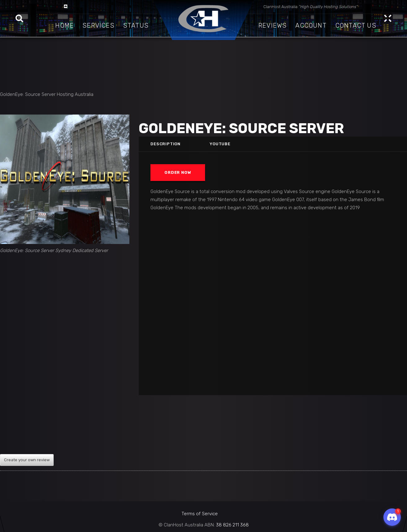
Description (166, 144)
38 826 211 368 (232, 525)
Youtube (220, 144)
